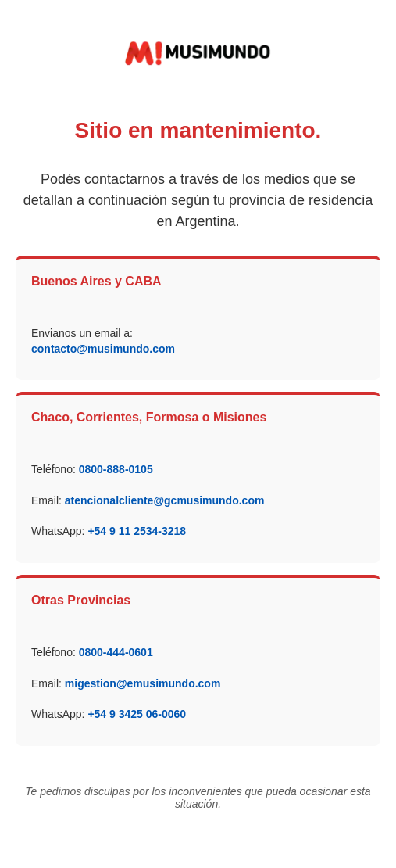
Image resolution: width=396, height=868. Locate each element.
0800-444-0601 (116, 652)
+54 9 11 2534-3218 (137, 531)
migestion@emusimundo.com (143, 683)
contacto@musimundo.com (103, 349)
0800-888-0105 (116, 469)
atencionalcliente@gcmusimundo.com (165, 500)
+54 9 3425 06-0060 (137, 714)
